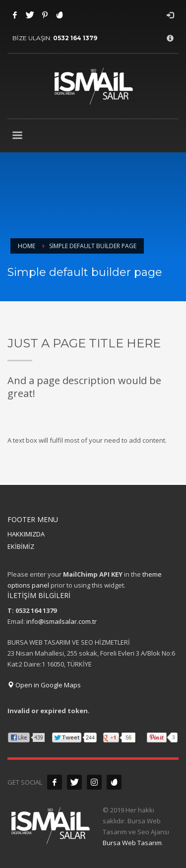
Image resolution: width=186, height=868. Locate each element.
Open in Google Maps (44, 685)
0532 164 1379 (75, 38)
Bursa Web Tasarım (132, 843)
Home (27, 246)
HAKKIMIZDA (26, 534)
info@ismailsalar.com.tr (62, 621)
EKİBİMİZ (21, 546)
